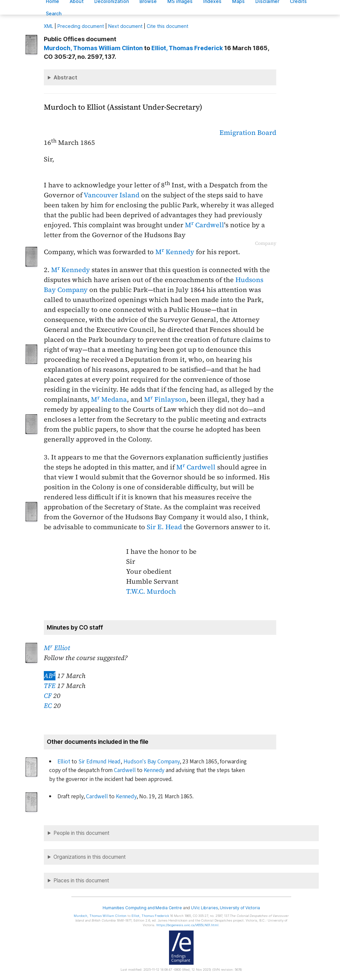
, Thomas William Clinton (93, 48)
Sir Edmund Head (99, 762)
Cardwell (125, 770)
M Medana (109, 399)
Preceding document (81, 26)
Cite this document (168, 26)
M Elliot (57, 648)
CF (48, 696)
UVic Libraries (204, 908)
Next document (125, 26)
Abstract (65, 77)
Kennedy (154, 770)
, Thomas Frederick (187, 48)
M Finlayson (165, 399)
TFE (50, 686)
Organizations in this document (90, 857)
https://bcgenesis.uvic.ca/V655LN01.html (187, 925)
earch (54, 13)
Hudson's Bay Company (152, 762)
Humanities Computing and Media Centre (142, 908)
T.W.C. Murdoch (151, 591)
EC (48, 706)
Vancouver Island (112, 195)
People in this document (82, 833)
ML (48, 26)
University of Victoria (240, 908)
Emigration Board (248, 133)
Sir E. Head (164, 527)
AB (50, 676)
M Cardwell (205, 225)
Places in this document (81, 881)
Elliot (64, 762)
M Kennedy (175, 252)
